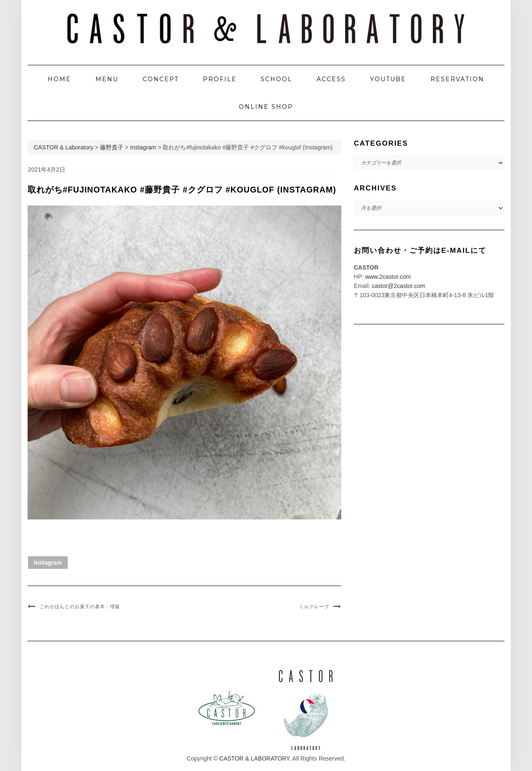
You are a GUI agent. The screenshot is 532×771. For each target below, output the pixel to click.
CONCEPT (161, 79)
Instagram (48, 563)
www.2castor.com (388, 277)
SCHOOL (276, 79)
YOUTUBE (388, 79)
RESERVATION (457, 79)
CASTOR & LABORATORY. (255, 758)
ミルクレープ (314, 607)
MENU (107, 79)
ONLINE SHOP (266, 107)
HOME (59, 79)
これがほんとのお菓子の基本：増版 (80, 607)
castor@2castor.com (399, 286)
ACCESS (331, 79)
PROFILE (220, 79)
